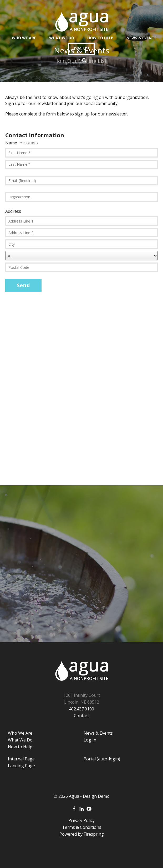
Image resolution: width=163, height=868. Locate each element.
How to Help (20, 747)
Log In (90, 740)
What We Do (62, 38)
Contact (81, 716)
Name (12, 143)
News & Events (141, 38)
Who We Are (24, 38)
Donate (82, 49)
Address (13, 211)
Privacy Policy (81, 820)
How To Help (100, 38)
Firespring (94, 834)
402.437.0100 (81, 709)
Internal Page (21, 759)
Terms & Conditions (82, 827)
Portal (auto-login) (102, 759)
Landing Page (21, 766)
